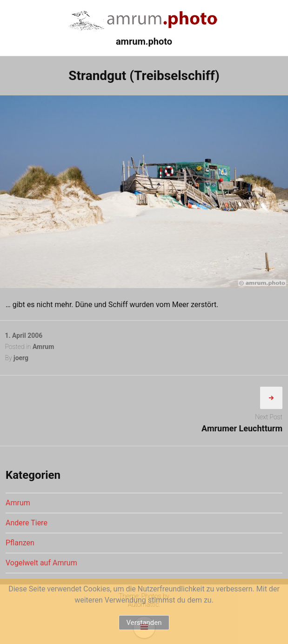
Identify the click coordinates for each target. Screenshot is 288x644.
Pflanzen (20, 543)
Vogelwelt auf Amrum (41, 563)
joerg (21, 358)
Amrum (43, 347)
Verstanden (144, 623)
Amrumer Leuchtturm (242, 428)
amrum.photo (144, 41)
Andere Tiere (27, 523)
